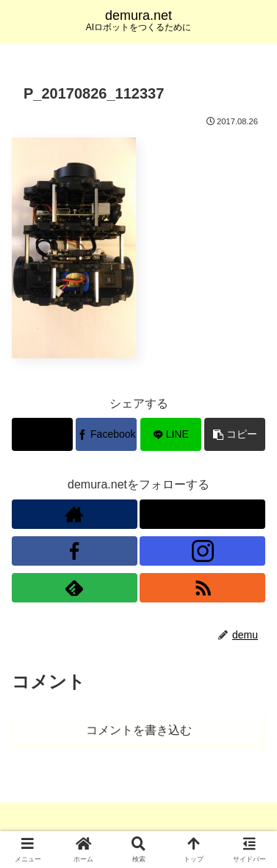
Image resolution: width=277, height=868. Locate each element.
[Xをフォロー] (202, 514)
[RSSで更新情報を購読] (202, 588)
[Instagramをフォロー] (202, 551)
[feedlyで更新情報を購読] (75, 588)
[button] (235, 434)
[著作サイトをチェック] (75, 514)
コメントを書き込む (139, 730)
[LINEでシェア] (171, 434)
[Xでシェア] (42, 434)
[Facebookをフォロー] (75, 551)
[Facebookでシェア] (106, 434)
